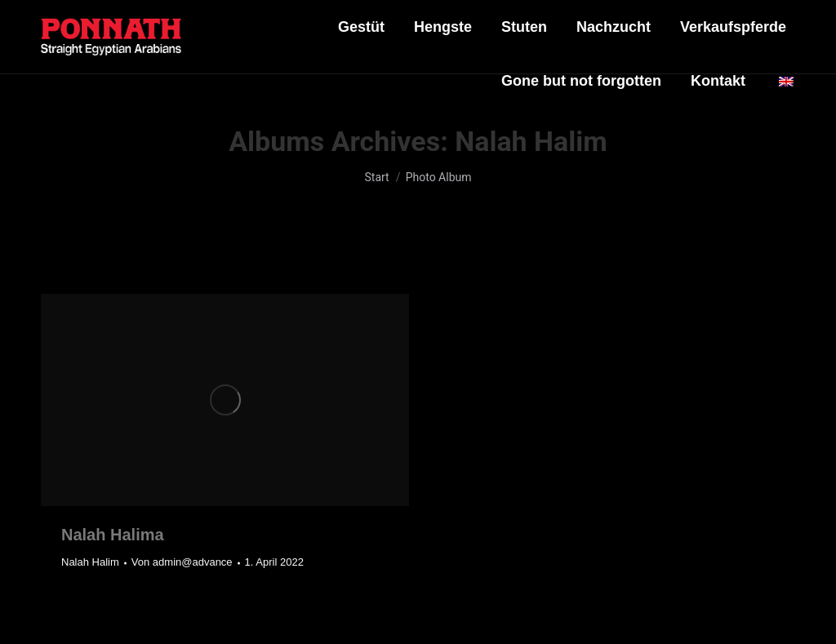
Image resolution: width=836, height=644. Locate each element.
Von (182, 562)
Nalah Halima (113, 535)
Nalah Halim (90, 562)
